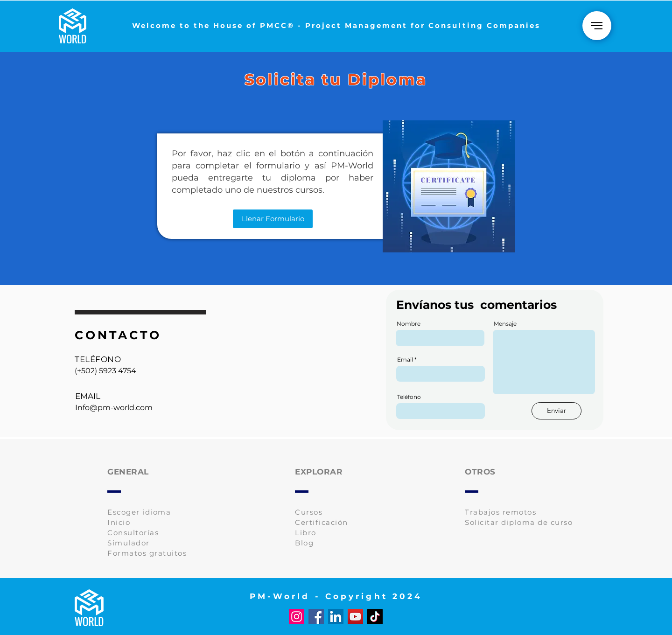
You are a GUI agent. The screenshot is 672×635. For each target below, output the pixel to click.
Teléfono (409, 397)
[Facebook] (316, 617)
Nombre (409, 324)
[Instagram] (297, 617)
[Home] (597, 26)
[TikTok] (375, 617)
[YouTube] (355, 617)
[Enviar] (556, 411)
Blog (304, 543)
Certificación (322, 522)
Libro (306, 533)
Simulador (129, 543)
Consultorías (133, 533)
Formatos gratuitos (147, 553)
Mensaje (505, 324)
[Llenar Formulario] (273, 219)
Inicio (119, 522)
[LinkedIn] (336, 617)
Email (405, 360)
